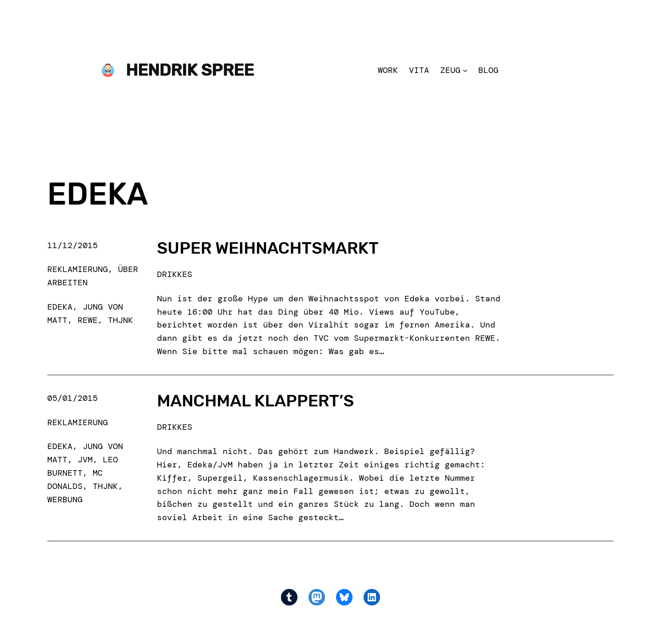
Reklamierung (78, 269)
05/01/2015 (73, 398)
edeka (60, 307)
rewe (88, 320)
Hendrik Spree (190, 70)
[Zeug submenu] (465, 70)
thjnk (120, 320)
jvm (85, 460)
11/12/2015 (73, 245)
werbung (65, 500)
